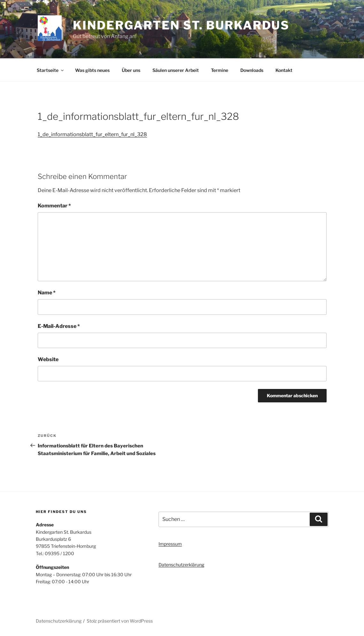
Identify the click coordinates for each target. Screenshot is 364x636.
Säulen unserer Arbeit (176, 70)
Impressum (170, 544)
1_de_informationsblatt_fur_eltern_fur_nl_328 (92, 134)
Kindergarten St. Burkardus (181, 25)
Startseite (51, 70)
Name (47, 293)
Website (48, 359)
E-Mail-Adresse (59, 326)
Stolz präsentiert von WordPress (120, 621)
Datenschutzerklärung (181, 565)
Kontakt (284, 70)
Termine (220, 70)
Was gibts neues (92, 70)
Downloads (252, 70)
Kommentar (54, 206)
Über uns (131, 70)
